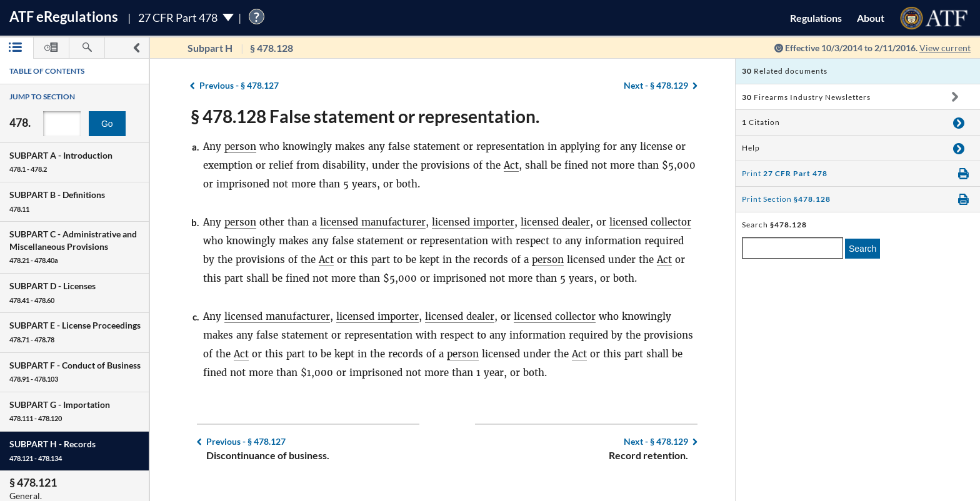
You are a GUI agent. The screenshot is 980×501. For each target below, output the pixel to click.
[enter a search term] (792, 248)
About (871, 18)
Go (107, 124)
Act (511, 165)
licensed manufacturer (373, 222)
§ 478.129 (656, 85)
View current (945, 48)
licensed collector (650, 222)
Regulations (816, 18)
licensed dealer (555, 222)
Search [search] (862, 249)
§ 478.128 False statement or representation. (365, 116)
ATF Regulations (64, 17)
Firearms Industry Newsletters (806, 97)
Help (751, 148)
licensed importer (473, 222)
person (240, 146)
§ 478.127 (239, 85)
